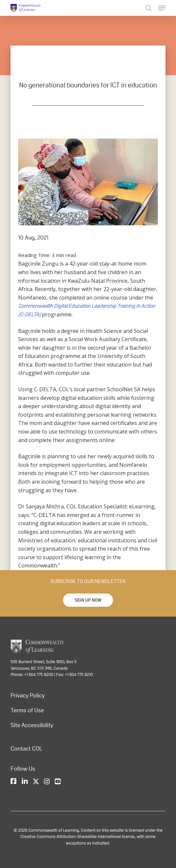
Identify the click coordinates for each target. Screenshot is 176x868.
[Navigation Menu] (162, 8)
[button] (88, 600)
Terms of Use (27, 710)
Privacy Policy (28, 695)
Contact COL (26, 749)
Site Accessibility (32, 725)
